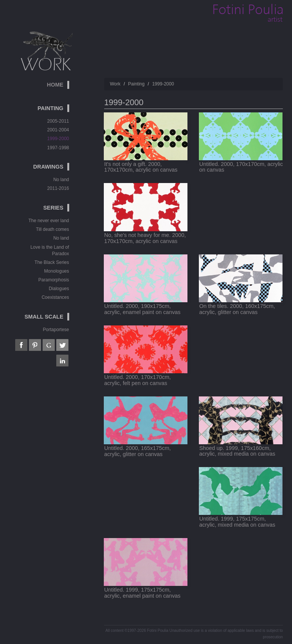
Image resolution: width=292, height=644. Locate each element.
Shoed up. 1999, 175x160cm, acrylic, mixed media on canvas (237, 451)
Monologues (56, 271)
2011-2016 (58, 188)
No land (61, 180)
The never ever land (49, 221)
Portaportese (56, 330)
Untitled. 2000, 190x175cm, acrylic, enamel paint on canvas (142, 309)
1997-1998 (58, 148)
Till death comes (53, 229)
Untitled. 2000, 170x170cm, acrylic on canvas (241, 167)
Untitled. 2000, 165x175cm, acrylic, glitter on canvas (137, 451)
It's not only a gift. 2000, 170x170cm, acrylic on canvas (141, 167)
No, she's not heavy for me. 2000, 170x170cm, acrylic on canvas (145, 238)
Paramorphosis (54, 280)
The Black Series (52, 262)
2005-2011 (58, 121)
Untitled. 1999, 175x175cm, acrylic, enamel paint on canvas (142, 593)
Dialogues (59, 289)
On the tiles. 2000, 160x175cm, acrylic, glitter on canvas (237, 309)
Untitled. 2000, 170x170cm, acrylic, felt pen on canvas (137, 380)
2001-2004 (58, 130)
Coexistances (55, 297)
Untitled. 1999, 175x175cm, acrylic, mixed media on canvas (237, 522)
